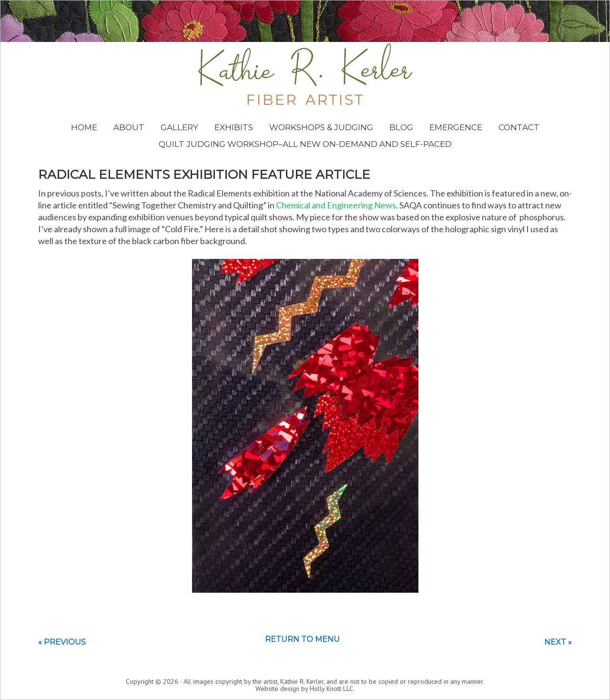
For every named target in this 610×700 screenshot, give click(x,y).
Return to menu (302, 639)
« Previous (62, 642)
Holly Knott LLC (331, 689)
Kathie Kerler (305, 74)
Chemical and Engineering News (336, 205)
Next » (558, 642)
